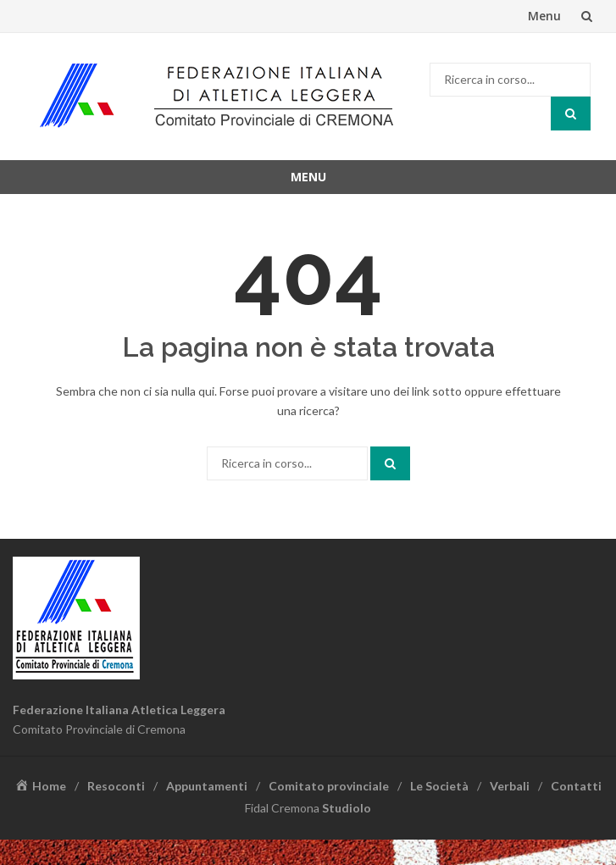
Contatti (576, 786)
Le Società (439, 786)
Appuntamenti (207, 786)
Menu (544, 16)
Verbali (510, 786)
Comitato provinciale (329, 786)
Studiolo (347, 808)
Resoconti (116, 786)
